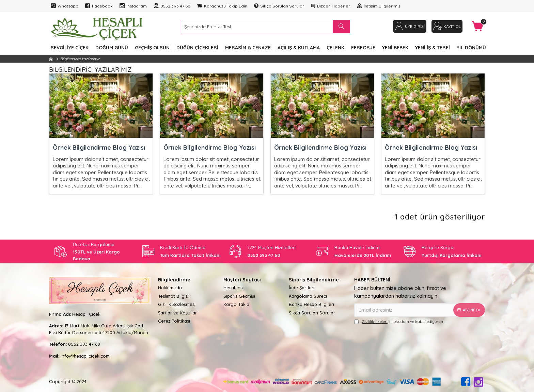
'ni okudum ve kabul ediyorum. (400, 322)
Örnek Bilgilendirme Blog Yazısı (99, 148)
